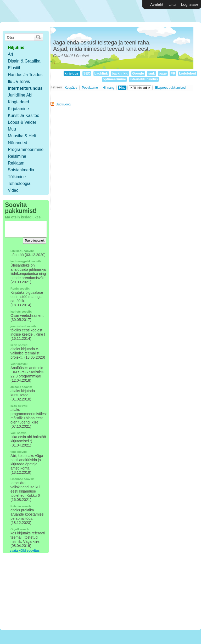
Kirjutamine (18, 109)
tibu (13, 452)
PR (173, 73)
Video (13, 190)
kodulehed (188, 73)
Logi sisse (190, 4)
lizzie (14, 345)
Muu (12, 129)
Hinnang (108, 88)
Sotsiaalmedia (21, 170)
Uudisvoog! (64, 104)
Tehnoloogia (19, 183)
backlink (101, 73)
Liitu (172, 4)
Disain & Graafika (24, 61)
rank (151, 73)
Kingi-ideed (18, 102)
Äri (10, 54)
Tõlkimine (17, 177)
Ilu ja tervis (19, 81)
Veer (13, 364)
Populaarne (90, 88)
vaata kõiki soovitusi (25, 551)
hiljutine (16, 47)
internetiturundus (144, 79)
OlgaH (15, 529)
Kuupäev (71, 88)
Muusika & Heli (22, 136)
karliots (16, 312)
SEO (87, 73)
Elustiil (14, 68)
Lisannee (17, 479)
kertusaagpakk (21, 261)
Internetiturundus (25, 88)
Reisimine (17, 156)
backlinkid (120, 73)
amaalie (16, 387)
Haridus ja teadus (25, 75)
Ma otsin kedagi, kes (23, 217)
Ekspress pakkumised (170, 88)
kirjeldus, (72, 73)
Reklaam (16, 163)
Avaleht (157, 4)
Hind (122, 88)
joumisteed (18, 326)
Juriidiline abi (20, 95)
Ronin (15, 289)
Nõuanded (18, 143)
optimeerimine (114, 79)
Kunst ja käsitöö (24, 115)
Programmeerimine (26, 149)
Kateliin (16, 506)
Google (138, 73)
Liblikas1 (17, 251)
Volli (13, 433)
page (163, 73)
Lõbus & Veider (22, 122)
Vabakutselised (31, 11)
